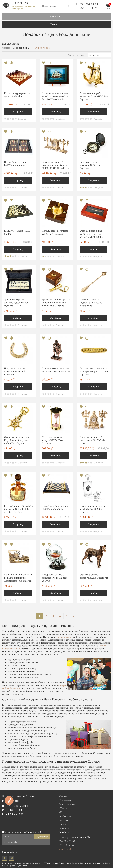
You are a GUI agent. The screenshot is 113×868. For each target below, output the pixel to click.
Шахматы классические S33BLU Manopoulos (55, 507)
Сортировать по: (77, 55)
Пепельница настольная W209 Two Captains (55, 232)
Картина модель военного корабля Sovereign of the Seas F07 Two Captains (56, 96)
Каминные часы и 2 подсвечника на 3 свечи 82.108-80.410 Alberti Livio (56, 165)
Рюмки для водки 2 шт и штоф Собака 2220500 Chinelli (93, 508)
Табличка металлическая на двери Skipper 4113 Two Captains (94, 371)
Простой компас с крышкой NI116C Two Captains (91, 165)
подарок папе (65, 636)
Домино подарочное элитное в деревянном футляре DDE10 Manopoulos (16, 303)
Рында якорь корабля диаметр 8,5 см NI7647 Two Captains (94, 96)
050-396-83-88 (87, 4)
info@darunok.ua (66, 849)
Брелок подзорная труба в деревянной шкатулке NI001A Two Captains (56, 302)
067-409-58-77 (88, 7)
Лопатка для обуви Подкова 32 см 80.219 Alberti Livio (91, 302)
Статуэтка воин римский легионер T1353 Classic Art (56, 369)
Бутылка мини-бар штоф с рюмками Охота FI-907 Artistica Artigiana (18, 508)
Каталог (55, 16)
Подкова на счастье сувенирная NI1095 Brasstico (15, 371)
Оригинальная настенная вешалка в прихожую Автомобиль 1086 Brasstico (18, 577)
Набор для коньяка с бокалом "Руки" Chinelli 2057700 (54, 577)
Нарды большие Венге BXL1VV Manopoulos (16, 163)
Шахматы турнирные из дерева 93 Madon (17, 94)
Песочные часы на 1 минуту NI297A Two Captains (53, 440)
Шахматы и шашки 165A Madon (17, 232)
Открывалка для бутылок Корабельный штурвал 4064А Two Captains (18, 440)
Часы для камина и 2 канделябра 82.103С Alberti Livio (94, 440)
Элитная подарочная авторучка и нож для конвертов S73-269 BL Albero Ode (91, 234)
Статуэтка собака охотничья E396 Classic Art (94, 576)
